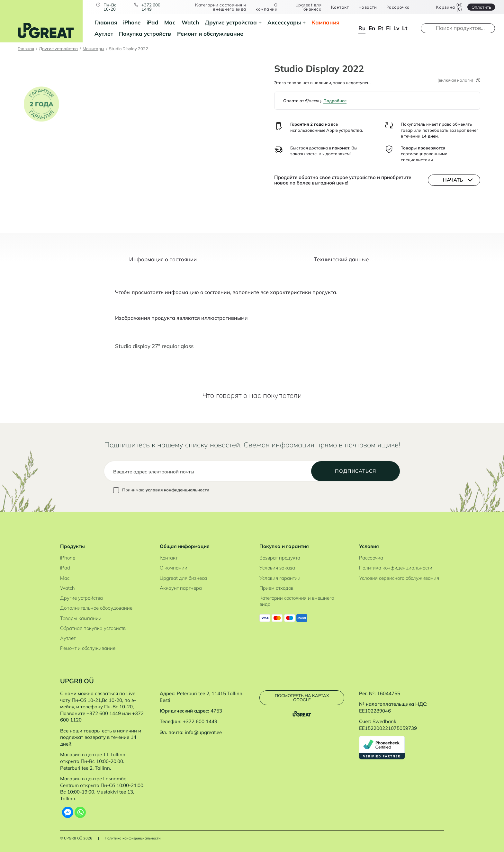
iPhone (132, 22)
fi (388, 28)
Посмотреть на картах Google (302, 698)
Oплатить (481, 7)
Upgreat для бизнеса (309, 7)
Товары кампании (81, 618)
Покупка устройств (145, 34)
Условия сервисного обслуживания (399, 578)
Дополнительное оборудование (96, 608)
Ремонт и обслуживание (210, 34)
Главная (106, 22)
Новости (368, 7)
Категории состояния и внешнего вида (221, 7)
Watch (190, 22)
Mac (170, 22)
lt (405, 28)
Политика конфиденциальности (396, 568)
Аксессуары (284, 22)
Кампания (325, 22)
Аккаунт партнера (181, 588)
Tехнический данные (341, 260)
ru (362, 28)
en (372, 28)
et (381, 28)
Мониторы (93, 49)
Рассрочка (398, 7)
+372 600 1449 (151, 7)
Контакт (340, 7)
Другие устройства (231, 22)
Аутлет (104, 34)
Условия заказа (277, 568)
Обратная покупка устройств (93, 628)
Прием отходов (276, 588)
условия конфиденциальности (177, 490)
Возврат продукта (280, 558)
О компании (266, 7)
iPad (153, 22)
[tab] (163, 263)
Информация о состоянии (163, 260)
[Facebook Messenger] (68, 812)
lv (396, 28)
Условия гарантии (280, 578)
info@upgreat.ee (203, 732)
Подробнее (335, 101)
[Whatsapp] (80, 812)
